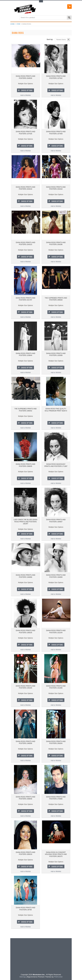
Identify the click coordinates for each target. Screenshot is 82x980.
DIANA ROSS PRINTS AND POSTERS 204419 (26, 188)
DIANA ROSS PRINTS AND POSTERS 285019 (26, 853)
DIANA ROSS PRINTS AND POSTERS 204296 (56, 244)
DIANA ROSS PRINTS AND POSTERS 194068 (26, 576)
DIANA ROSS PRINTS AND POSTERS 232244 (56, 632)
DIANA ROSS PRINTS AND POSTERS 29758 (26, 909)
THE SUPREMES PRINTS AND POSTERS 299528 (56, 299)
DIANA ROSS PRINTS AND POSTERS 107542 (56, 77)
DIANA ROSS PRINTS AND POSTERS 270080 (56, 798)
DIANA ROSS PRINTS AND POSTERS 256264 (56, 742)
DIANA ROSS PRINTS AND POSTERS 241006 (56, 687)
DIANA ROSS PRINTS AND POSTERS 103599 (56, 354)
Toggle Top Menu (41, 1)
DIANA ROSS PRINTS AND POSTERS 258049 (26, 798)
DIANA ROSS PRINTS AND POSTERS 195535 (26, 632)
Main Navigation (13, 18)
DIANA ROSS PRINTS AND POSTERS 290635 (26, 465)
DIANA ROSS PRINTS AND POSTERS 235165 (26, 687)
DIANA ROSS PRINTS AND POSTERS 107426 (26, 133)
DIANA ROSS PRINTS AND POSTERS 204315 (26, 244)
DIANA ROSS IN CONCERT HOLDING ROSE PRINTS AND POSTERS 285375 (56, 854)
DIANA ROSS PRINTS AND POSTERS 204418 (56, 188)
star (18, 24)
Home (12, 24)
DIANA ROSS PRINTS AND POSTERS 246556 (26, 742)
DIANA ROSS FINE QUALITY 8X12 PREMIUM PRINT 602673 (56, 410)
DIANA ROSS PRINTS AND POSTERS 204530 (26, 77)
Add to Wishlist (26, 95)
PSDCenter (58, 977)
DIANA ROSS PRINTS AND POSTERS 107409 (56, 133)
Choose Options (27, 90)
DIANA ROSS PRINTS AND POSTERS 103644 (26, 354)
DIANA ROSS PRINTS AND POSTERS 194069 (56, 576)
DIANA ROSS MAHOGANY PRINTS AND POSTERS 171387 (56, 465)
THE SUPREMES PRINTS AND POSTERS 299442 (25, 410)
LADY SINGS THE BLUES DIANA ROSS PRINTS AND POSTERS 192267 (25, 522)
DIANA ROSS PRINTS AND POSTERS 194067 (56, 521)
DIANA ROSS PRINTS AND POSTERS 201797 (26, 299)
